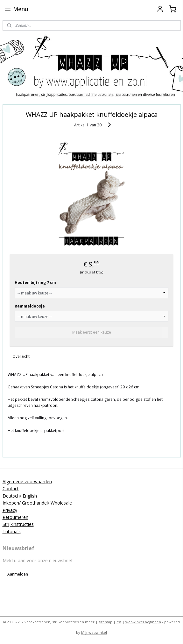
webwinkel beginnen (143, 622)
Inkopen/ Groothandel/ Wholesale (37, 503)
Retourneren (15, 517)
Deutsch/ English (20, 496)
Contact (11, 488)
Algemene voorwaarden (27, 481)
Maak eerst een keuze (92, 332)
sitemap (106, 622)
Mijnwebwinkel (94, 632)
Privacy (10, 510)
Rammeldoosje (30, 306)
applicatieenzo (20, 592)
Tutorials (12, 531)
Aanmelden (18, 574)
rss (119, 622)
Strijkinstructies (18, 524)
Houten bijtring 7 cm (35, 283)
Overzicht (21, 356)
